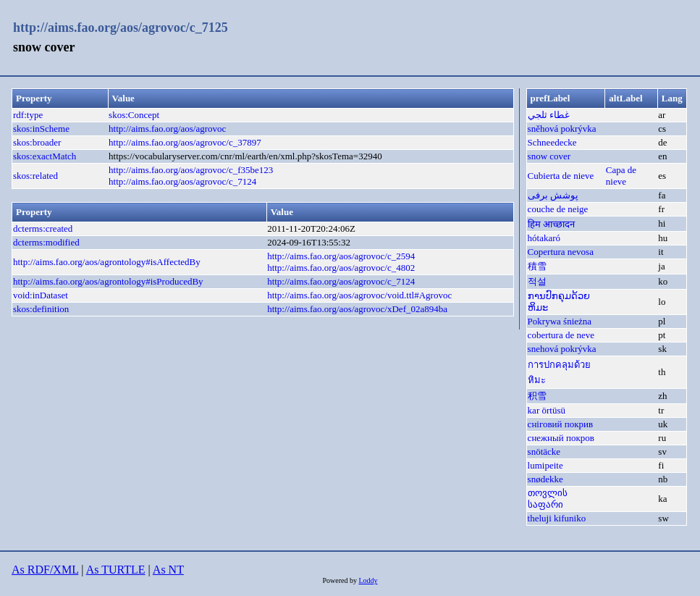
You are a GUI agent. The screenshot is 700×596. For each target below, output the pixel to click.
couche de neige (558, 209)
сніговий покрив (561, 424)
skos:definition (41, 309)
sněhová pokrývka (562, 129)
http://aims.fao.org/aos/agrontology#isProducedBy (108, 281)
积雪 (537, 396)
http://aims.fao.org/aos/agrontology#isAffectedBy (107, 262)
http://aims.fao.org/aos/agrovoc (167, 129)
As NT (168, 570)
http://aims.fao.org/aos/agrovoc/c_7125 (121, 28)
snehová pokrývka (562, 349)
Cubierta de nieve (561, 176)
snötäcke (544, 452)
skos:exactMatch (45, 156)
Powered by (340, 580)
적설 (537, 281)
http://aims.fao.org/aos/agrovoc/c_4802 (341, 268)
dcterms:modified (46, 242)
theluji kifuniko (557, 518)
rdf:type (28, 115)
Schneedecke (552, 142)
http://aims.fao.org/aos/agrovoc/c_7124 (182, 181)
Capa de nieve (621, 176)
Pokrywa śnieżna (560, 321)
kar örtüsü (547, 410)
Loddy (368, 580)
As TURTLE (116, 570)
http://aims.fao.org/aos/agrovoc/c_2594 (341, 256)
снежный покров (561, 438)
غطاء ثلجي (549, 115)
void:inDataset (41, 295)
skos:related (35, 176)
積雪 (537, 266)
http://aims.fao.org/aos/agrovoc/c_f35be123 (191, 170)
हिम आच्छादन (551, 224)
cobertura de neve (561, 335)
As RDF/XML (45, 570)
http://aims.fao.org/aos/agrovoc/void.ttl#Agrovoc (359, 295)
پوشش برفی (553, 195)
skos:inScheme (41, 129)
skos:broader (37, 142)
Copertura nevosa (561, 252)
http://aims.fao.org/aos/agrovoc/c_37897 (185, 142)
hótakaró (544, 238)
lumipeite (545, 465)
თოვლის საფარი (548, 499)
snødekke (545, 479)
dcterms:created (43, 228)
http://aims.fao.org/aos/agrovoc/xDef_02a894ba (357, 309)
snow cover (549, 156)
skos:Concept (134, 115)
